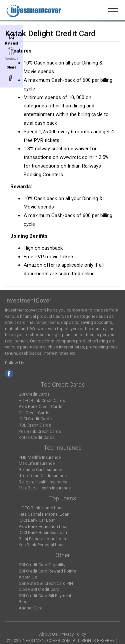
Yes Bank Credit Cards (40, 431)
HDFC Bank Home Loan (41, 508)
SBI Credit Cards (34, 394)
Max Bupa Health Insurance (45, 488)
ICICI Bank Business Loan (43, 532)
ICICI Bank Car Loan (37, 520)
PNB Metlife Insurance (40, 457)
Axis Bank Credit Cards (40, 406)
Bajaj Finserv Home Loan (42, 539)
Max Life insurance (37, 463)
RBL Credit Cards (35, 425)
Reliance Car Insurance (40, 470)
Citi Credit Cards (34, 413)
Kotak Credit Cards (37, 437)
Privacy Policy (73, 634)
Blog (23, 602)
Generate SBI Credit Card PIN (46, 583)
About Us (28, 577)
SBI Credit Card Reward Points (47, 571)
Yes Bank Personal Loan (42, 545)
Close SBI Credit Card (39, 589)
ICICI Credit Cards (35, 419)
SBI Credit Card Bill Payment (45, 596)
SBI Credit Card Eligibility (42, 565)
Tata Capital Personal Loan (44, 514)
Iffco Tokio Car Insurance (43, 476)
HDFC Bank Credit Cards (42, 400)
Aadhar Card (31, 608)
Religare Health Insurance (43, 482)
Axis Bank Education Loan (44, 526)
